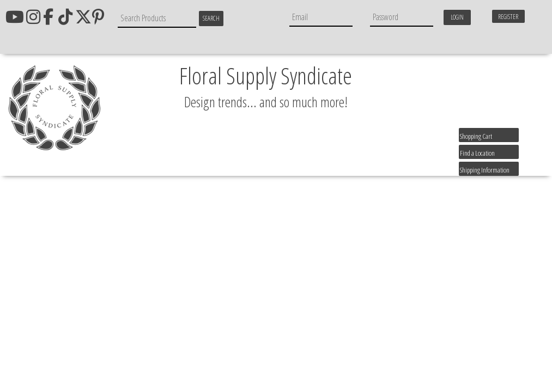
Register (508, 17)
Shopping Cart (476, 136)
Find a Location (477, 153)
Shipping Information (485, 170)
